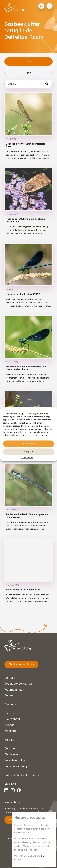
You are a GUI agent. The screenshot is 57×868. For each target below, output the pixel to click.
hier (43, 856)
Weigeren (29, 452)
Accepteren (29, 444)
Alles (29, 61)
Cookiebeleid (27, 458)
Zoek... (12, 84)
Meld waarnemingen (21, 664)
